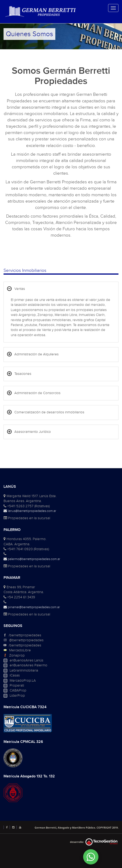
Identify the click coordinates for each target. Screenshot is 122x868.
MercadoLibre (20, 650)
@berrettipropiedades (26, 640)
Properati (17, 686)
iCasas (15, 675)
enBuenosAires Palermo (28, 665)
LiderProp (17, 696)
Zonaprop (17, 655)
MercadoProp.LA (23, 681)
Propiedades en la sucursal (27, 518)
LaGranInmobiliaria (24, 670)
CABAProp (18, 690)
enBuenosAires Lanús (26, 660)
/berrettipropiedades (25, 635)
